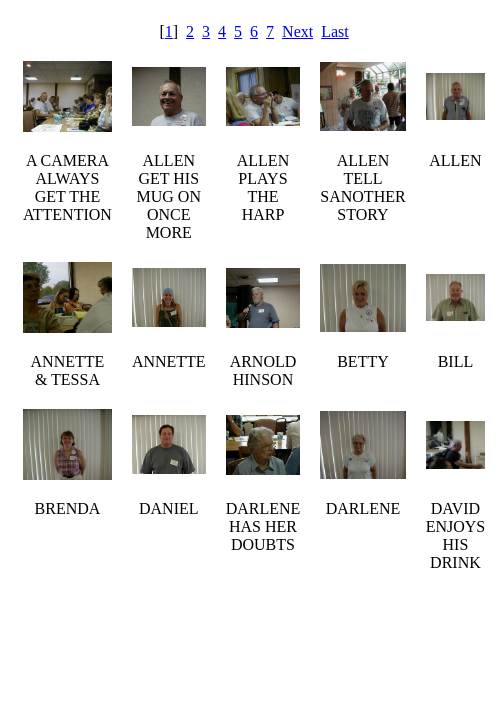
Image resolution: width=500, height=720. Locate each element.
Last (335, 31)
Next (297, 31)
